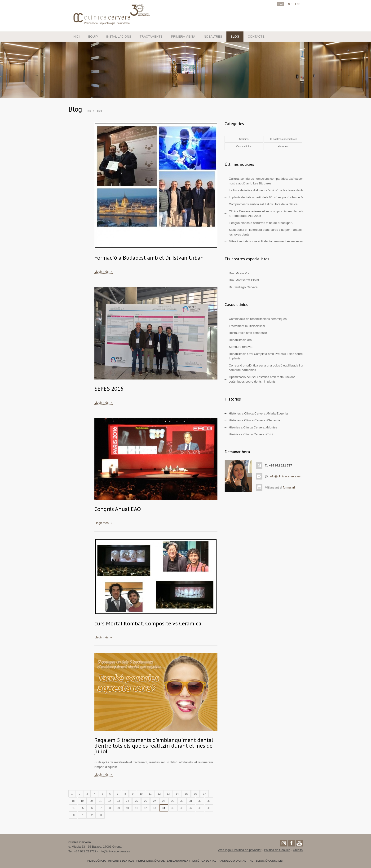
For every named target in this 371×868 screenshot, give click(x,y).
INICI (76, 37)
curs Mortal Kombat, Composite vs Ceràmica (148, 623)
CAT (281, 4)
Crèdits (298, 850)
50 (73, 815)
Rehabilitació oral (241, 340)
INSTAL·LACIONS (119, 37)
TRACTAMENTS (151, 37)
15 (186, 794)
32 (200, 801)
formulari (289, 487)
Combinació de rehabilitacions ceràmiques (258, 319)
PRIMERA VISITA (183, 37)
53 (100, 815)
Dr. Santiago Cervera (243, 287)
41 (137, 808)
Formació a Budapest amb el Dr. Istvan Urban (149, 258)
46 (182, 808)
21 (100, 801)
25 (137, 801)
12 (159, 794)
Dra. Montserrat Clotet (244, 280)
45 (173, 808)
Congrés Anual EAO (118, 509)
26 (146, 801)
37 (100, 808)
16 (195, 794)
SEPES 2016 (109, 389)
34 (73, 808)
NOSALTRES (213, 37)
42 (146, 808)
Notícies (244, 139)
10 (141, 794)
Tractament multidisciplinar (247, 326)
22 (109, 801)
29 (173, 801)
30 (182, 801)
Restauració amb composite (248, 333)
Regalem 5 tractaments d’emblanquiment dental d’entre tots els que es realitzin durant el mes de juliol (154, 746)
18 (73, 801)
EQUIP (93, 37)
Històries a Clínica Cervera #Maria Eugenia (258, 413)
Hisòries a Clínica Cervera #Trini (251, 434)
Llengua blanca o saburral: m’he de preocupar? (261, 223)
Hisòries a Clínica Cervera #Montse (253, 427)
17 (204, 794)
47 (191, 808)
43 (155, 808)
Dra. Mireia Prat (240, 273)
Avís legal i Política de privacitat (240, 850)
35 (82, 808)
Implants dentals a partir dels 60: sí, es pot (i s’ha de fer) (267, 197)
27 (155, 801)
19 (82, 801)
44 (164, 808)
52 (91, 815)
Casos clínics (244, 146)
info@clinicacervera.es (285, 476)
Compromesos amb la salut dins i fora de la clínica (263, 204)
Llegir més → (104, 272)
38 (109, 808)
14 (177, 794)
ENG (298, 4)
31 (191, 801)
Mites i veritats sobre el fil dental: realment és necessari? (267, 241)
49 (209, 808)
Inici (89, 111)
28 (164, 801)
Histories (283, 146)
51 (82, 815)
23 (118, 801)
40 (128, 808)
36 (91, 808)
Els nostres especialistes (283, 139)
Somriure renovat (241, 347)
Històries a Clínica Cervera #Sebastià (254, 420)
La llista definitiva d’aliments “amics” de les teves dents (266, 190)
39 (118, 808)
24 (128, 801)
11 (150, 794)
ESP (289, 4)
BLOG (235, 37)
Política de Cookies (277, 850)
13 (168, 794)
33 (209, 801)
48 (200, 808)
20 (91, 801)
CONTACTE (256, 37)
